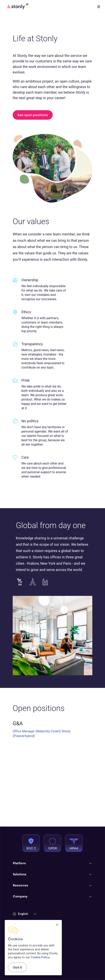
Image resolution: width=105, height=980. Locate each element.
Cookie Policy (40, 957)
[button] (25, 914)
